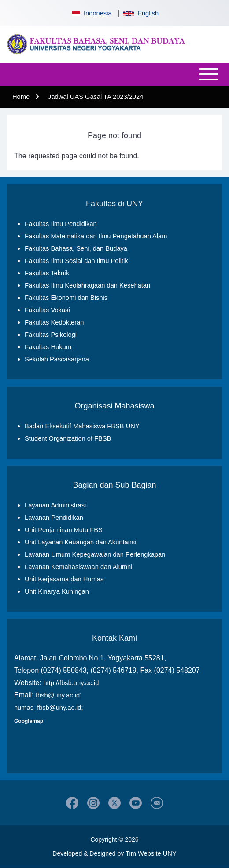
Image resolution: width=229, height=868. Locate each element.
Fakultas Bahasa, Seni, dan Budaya (76, 248)
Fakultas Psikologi (51, 335)
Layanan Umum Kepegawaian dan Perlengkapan (95, 554)
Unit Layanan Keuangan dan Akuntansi (80, 542)
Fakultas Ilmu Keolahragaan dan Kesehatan (87, 285)
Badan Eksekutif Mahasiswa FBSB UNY (82, 426)
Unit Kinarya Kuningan (57, 591)
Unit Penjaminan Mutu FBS (64, 530)
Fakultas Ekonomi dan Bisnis (66, 298)
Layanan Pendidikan (54, 518)
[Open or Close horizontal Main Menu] (114, 74)
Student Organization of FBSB (68, 438)
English (141, 13)
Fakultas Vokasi (47, 310)
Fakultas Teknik (47, 273)
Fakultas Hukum (48, 347)
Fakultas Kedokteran (54, 322)
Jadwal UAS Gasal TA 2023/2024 (96, 97)
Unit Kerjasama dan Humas (64, 579)
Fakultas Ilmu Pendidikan (61, 224)
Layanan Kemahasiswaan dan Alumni (78, 567)
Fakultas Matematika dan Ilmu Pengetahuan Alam (96, 236)
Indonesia (91, 13)
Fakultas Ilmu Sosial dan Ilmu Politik (76, 261)
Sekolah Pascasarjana (57, 359)
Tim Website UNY (151, 853)
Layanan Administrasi (55, 505)
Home (21, 97)
